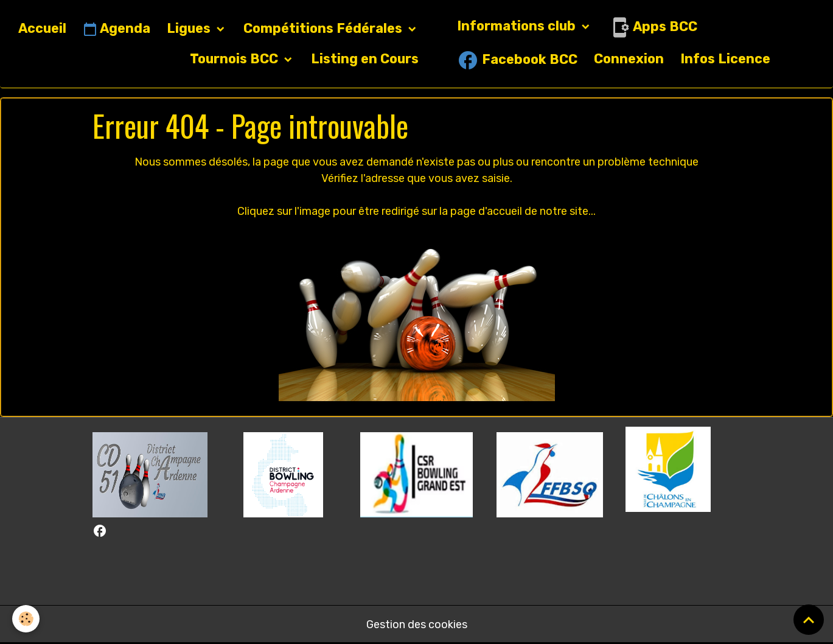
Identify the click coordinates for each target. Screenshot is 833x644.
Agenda (117, 29)
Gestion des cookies (417, 625)
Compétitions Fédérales (324, 28)
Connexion (629, 59)
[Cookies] (26, 619)
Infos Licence (725, 59)
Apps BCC (653, 27)
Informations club (518, 26)
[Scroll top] (809, 620)
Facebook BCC (517, 60)
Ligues (190, 28)
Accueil (42, 28)
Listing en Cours (365, 59)
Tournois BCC (235, 59)
